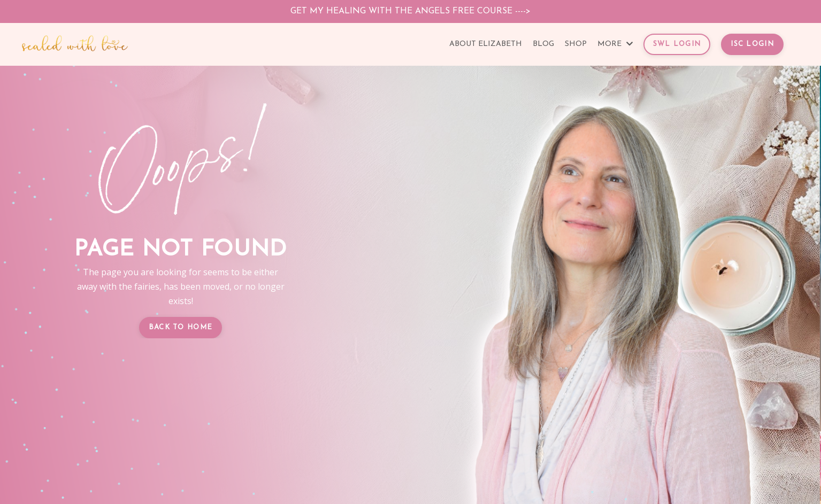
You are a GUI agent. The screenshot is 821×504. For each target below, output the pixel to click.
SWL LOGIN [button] (677, 44)
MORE (615, 44)
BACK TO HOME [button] (181, 327)
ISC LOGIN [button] (752, 44)
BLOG (543, 44)
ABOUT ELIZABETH (486, 44)
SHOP (576, 44)
